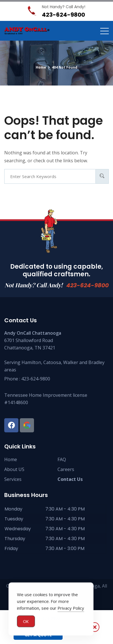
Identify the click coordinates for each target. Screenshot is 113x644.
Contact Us (70, 479)
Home (11, 459)
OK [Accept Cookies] (26, 622)
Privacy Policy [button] (71, 608)
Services (13, 479)
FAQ (62, 459)
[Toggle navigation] (105, 31)
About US (14, 469)
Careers (66, 469)
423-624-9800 (88, 285)
